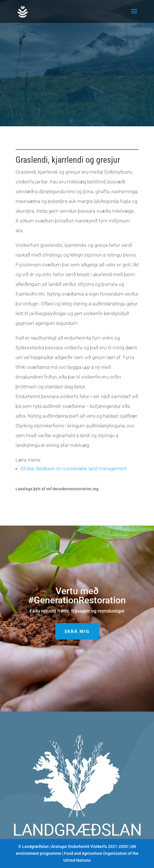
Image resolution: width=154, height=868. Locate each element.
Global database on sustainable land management (74, 468)
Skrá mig (77, 631)
